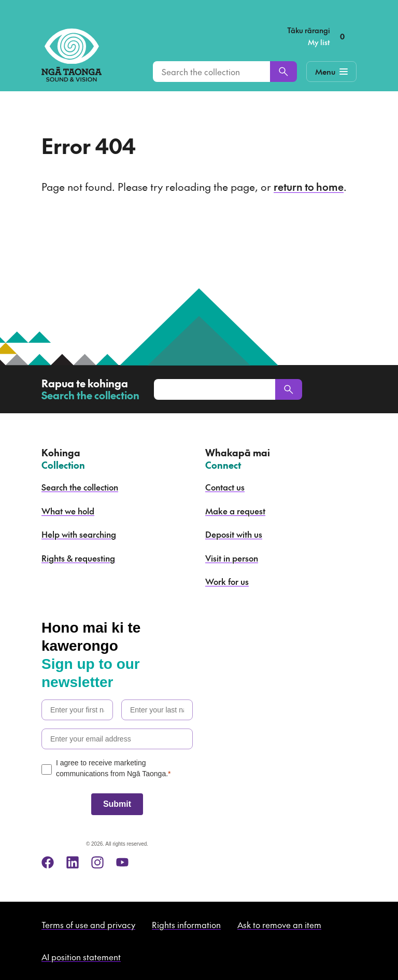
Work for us (227, 581)
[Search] (283, 72)
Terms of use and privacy (88, 925)
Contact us (225, 487)
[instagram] (97, 862)
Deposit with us (234, 534)
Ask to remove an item (279, 925)
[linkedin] (73, 862)
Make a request (235, 511)
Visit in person (232, 558)
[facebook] (48, 862)
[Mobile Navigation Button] (331, 72)
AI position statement (81, 957)
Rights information (186, 925)
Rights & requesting (78, 558)
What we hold (68, 511)
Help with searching (79, 534)
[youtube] (122, 862)
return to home (309, 187)
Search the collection (80, 487)
